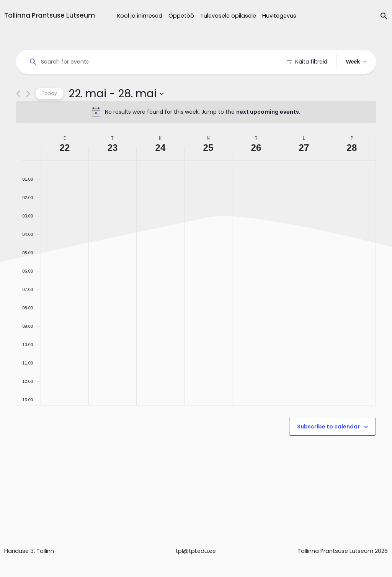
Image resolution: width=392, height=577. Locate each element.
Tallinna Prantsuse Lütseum (50, 15)
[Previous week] (18, 115)
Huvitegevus (279, 16)
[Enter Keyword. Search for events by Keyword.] (153, 62)
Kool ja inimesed (140, 16)
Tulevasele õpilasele (228, 16)
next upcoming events (268, 134)
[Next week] (28, 115)
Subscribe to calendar (328, 448)
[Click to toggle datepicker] (116, 115)
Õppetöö (181, 16)
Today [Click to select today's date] (49, 115)
